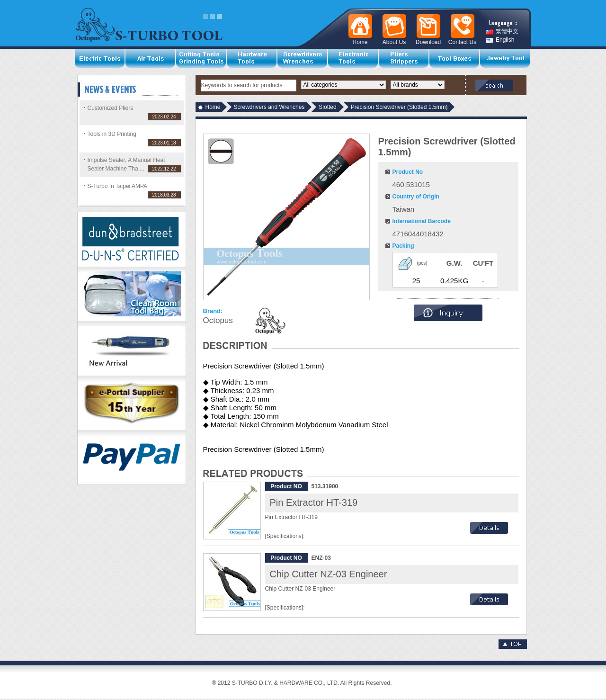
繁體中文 (502, 31)
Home (213, 107)
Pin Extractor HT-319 (314, 503)
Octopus (218, 320)
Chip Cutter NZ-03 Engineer (329, 574)
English (500, 40)
